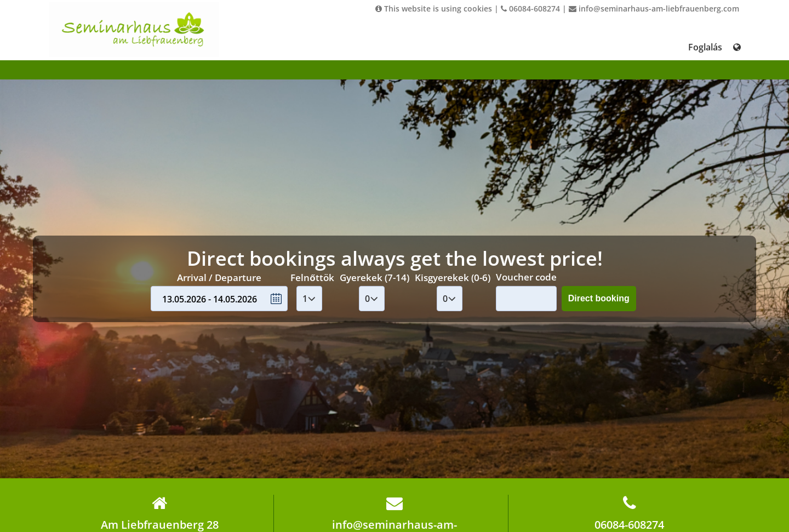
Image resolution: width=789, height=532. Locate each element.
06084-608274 (530, 8)
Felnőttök (312, 278)
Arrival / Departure (219, 278)
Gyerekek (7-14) (375, 278)
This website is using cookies (434, 8)
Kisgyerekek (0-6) (453, 278)
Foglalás (705, 47)
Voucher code (526, 277)
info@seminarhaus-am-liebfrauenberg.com (654, 8)
